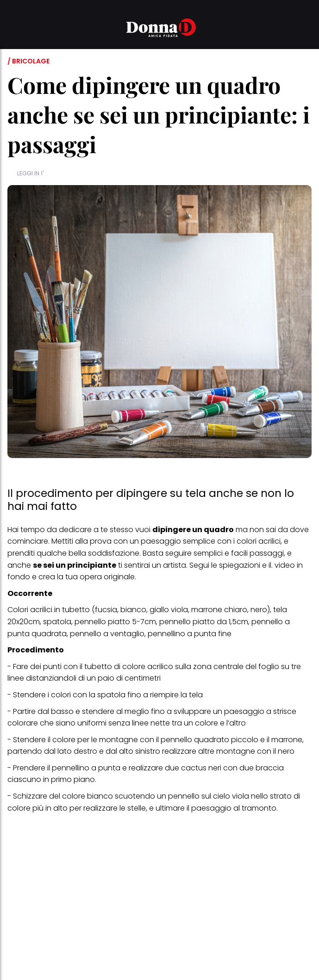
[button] (13, 29)
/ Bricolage (28, 61)
